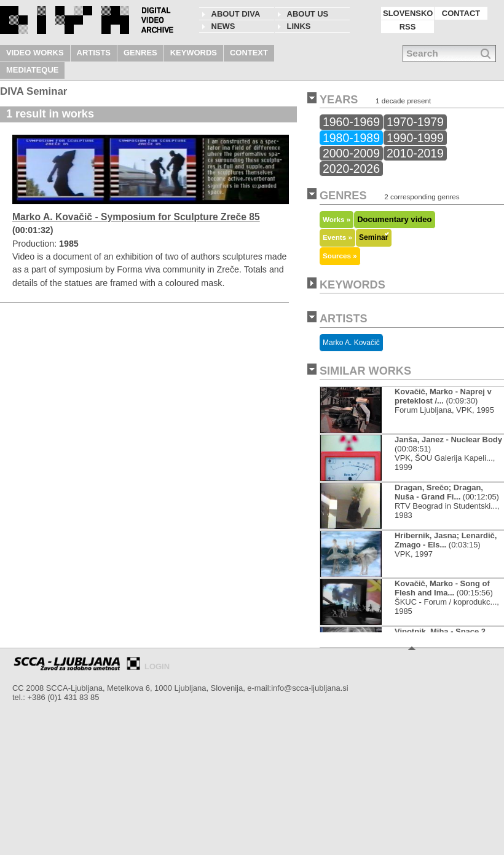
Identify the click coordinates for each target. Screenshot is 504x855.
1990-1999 (415, 138)
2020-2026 (351, 169)
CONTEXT (249, 53)
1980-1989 (351, 138)
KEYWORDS (194, 53)
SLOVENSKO (408, 13)
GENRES (140, 53)
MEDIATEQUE (32, 70)
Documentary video (394, 219)
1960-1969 (351, 122)
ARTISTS (94, 53)
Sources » (340, 256)
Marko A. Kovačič (351, 343)
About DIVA (236, 14)
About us (308, 14)
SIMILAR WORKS (365, 371)
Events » (337, 237)
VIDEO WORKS (35, 53)
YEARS (339, 100)
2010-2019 (415, 153)
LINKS (299, 26)
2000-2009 (351, 153)
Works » (337, 219)
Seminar (374, 237)
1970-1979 (415, 122)
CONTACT (461, 13)
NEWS (223, 26)
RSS (408, 27)
